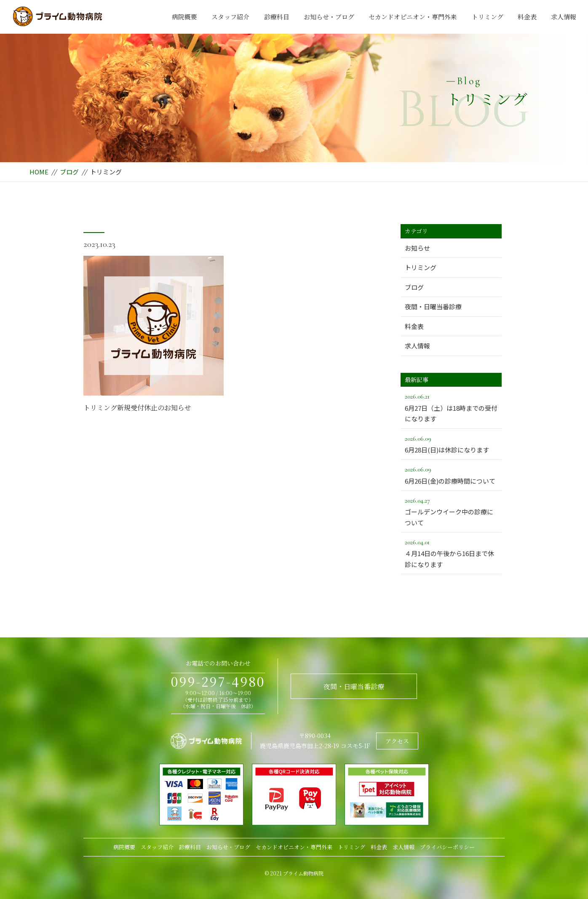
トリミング (488, 17)
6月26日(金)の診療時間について (451, 474)
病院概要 (184, 17)
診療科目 (277, 17)
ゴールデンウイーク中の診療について (451, 511)
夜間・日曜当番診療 (433, 306)
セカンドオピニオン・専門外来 (413, 17)
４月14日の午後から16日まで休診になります (451, 553)
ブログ (69, 172)
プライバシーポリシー (447, 847)
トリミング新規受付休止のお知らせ (137, 408)
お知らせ (417, 248)
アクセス (397, 741)
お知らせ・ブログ (329, 17)
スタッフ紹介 (230, 17)
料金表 (527, 17)
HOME (39, 172)
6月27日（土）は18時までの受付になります (451, 407)
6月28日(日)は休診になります (451, 444)
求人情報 (564, 17)
